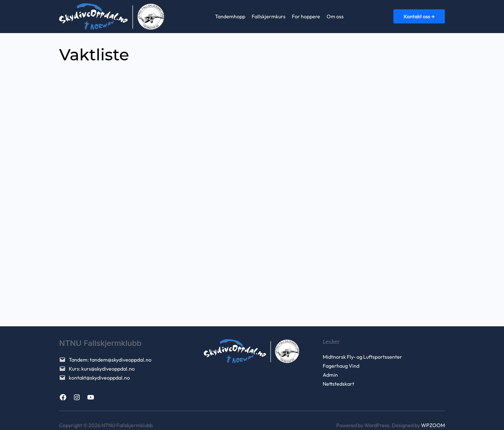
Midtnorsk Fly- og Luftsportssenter (362, 357)
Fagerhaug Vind (341, 366)
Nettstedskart (338, 384)
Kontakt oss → (419, 16)
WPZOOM (433, 425)
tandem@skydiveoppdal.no (121, 360)
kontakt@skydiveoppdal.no (99, 378)
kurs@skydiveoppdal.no (108, 369)
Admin (330, 375)
